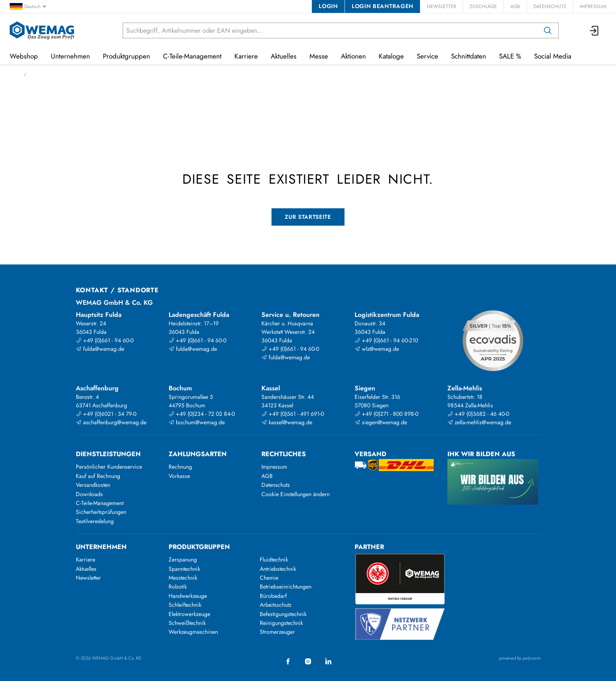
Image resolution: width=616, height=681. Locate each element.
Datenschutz (550, 6)
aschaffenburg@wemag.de (111, 422)
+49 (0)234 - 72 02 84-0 (202, 414)
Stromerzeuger (277, 632)
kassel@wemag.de (287, 422)
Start (14, 74)
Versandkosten (93, 485)
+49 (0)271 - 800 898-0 (386, 414)
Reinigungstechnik (281, 623)
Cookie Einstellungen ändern (295, 494)
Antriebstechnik (278, 569)
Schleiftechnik (185, 605)
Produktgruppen (126, 56)
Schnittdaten (469, 56)
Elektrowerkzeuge (189, 614)
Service (427, 56)
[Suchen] (548, 30)
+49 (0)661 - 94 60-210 (386, 340)
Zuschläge (483, 6)
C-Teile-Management (192, 56)
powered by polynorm (520, 658)
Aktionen (353, 56)
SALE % (510, 56)
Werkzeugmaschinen (193, 632)
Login (328, 6)
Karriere (246, 56)
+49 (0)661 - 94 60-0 (105, 340)
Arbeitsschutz (276, 605)
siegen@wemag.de (381, 422)
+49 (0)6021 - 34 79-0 (106, 414)
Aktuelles (284, 56)
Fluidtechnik (274, 559)
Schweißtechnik (187, 623)
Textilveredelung (95, 521)
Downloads (89, 494)
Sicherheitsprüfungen (101, 512)
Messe (319, 56)
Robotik (178, 587)
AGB (515, 6)
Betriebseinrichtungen (286, 587)
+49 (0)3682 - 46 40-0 (478, 414)
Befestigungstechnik (283, 614)
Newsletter (442, 6)
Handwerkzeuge (188, 596)
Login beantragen (383, 6)
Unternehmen (70, 56)
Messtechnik (183, 578)
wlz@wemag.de (377, 349)
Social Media (553, 56)
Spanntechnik (184, 569)
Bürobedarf (273, 596)
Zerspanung (183, 559)
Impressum (593, 6)
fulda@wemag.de (100, 349)
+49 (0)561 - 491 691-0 (293, 414)
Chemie (269, 578)
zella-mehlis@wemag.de (479, 422)
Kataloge (391, 56)
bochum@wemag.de (197, 422)
